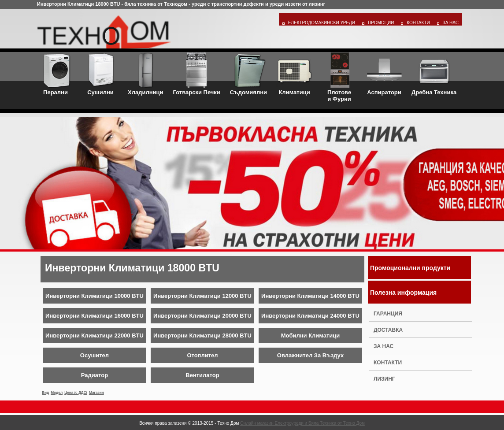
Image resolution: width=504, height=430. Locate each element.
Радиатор (94, 375)
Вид (45, 393)
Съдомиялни (248, 74)
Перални (56, 74)
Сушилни (100, 74)
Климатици (294, 74)
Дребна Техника (434, 74)
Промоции (381, 23)
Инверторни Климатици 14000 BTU (310, 296)
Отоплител (202, 355)
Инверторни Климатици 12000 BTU (202, 296)
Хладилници (146, 74)
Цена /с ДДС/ (76, 393)
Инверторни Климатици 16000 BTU (94, 316)
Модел (57, 393)
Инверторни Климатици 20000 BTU (202, 316)
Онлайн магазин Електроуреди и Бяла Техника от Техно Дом (302, 423)
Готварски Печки (197, 74)
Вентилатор (202, 375)
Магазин (96, 393)
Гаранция (388, 314)
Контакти (418, 23)
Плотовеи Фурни (339, 77)
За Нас (451, 23)
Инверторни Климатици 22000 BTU (94, 335)
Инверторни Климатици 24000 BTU (310, 316)
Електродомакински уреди (322, 23)
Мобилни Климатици (311, 335)
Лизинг (384, 379)
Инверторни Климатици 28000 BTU (202, 335)
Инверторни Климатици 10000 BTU (94, 296)
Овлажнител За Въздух (310, 355)
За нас (384, 346)
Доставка (388, 330)
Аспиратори (384, 74)
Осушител (94, 355)
